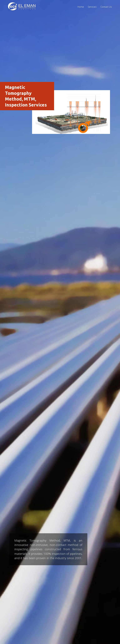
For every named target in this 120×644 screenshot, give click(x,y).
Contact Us (106, 7)
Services (92, 7)
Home (81, 7)
